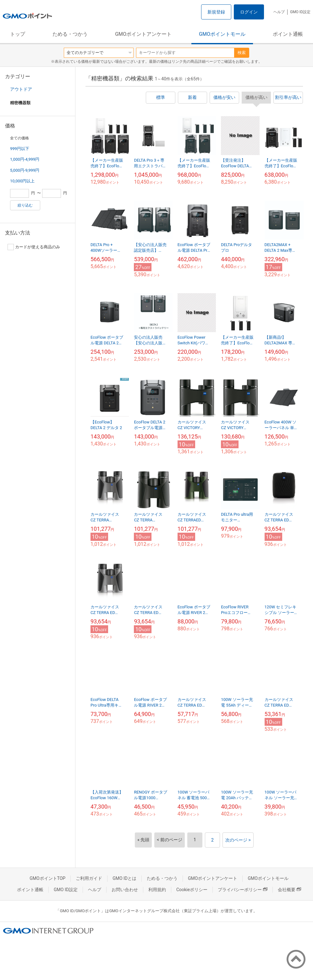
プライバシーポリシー (243, 890)
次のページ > (238, 840)
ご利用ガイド (89, 878)
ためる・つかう (70, 34)
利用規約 (157, 890)
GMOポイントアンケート (143, 34)
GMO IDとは (124, 878)
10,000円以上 (22, 181)
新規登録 (216, 12)
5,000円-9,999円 (25, 170)
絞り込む (25, 205)
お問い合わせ (125, 890)
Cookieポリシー (192, 890)
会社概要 (289, 890)
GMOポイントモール (222, 34)
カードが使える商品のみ (34, 247)
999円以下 (20, 149)
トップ (18, 34)
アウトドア (21, 89)
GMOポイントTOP (47, 878)
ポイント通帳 (288, 34)
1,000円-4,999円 (25, 159)
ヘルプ (279, 12)
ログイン (249, 12)
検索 (242, 53)
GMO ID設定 (300, 12)
